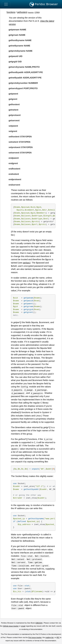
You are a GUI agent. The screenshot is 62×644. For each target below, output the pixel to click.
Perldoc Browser (44, 4)
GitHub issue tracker (11, 626)
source (31, 12)
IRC (58, 637)
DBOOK (39, 623)
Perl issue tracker (35, 637)
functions (11, 12)
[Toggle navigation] (6, 4)
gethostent (22, 12)
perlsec (26, 263)
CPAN (37, 12)
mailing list (50, 637)
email (23, 626)
